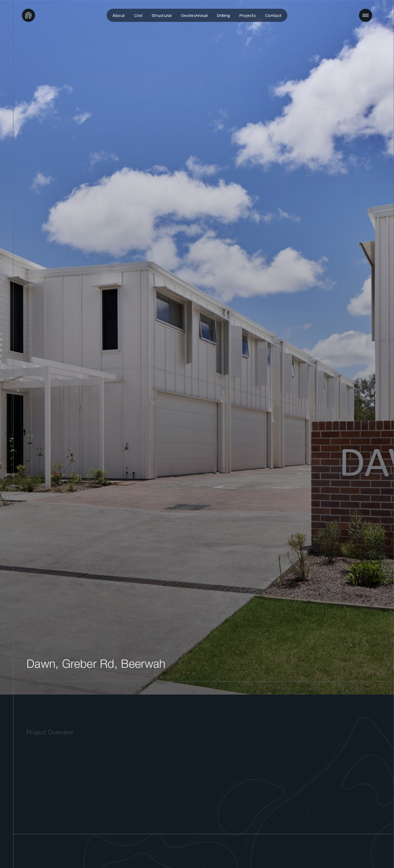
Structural (162, 15)
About (119, 15)
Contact (273, 15)
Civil (138, 15)
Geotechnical (194, 15)
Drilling (224, 15)
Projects (248, 15)
